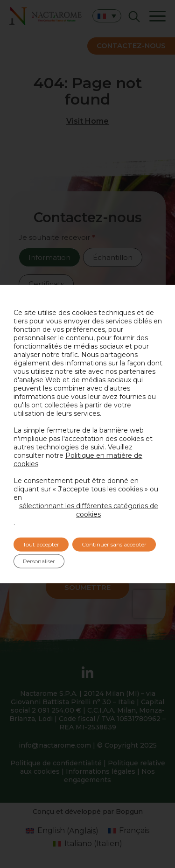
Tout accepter (41, 544)
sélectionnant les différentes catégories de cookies (89, 510)
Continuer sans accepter (114, 544)
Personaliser (39, 561)
